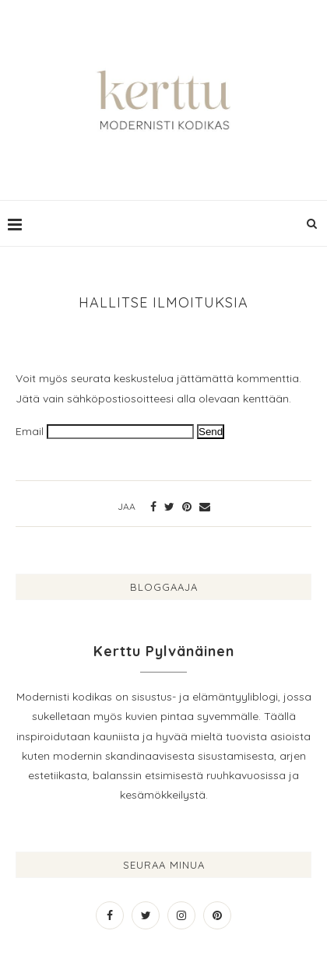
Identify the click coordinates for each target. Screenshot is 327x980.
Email (30, 431)
